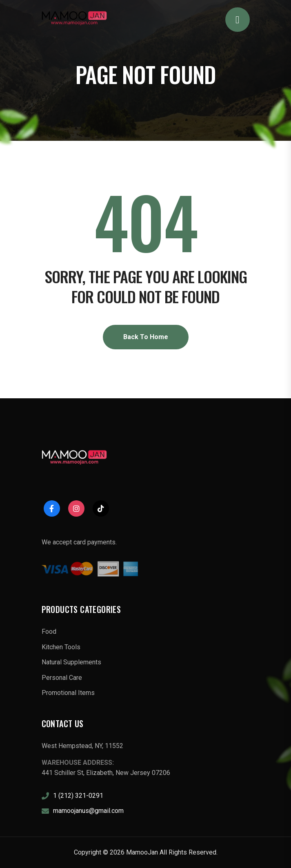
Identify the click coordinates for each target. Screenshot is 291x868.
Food (49, 632)
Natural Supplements (71, 662)
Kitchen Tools (61, 647)
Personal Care (62, 678)
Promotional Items (68, 693)
